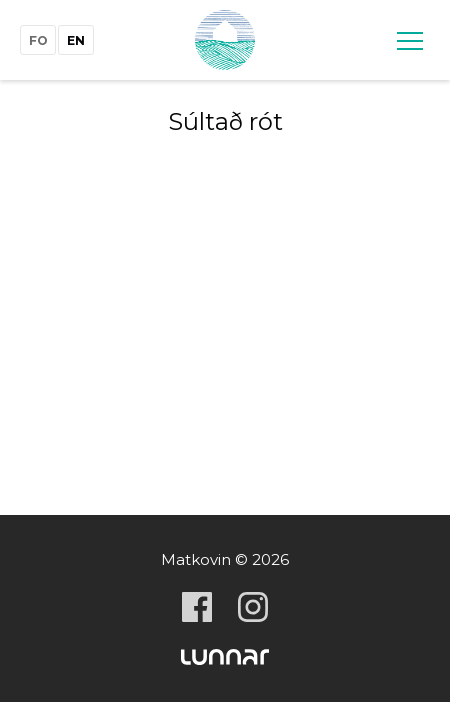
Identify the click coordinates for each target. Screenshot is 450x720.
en (76, 40)
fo (38, 40)
